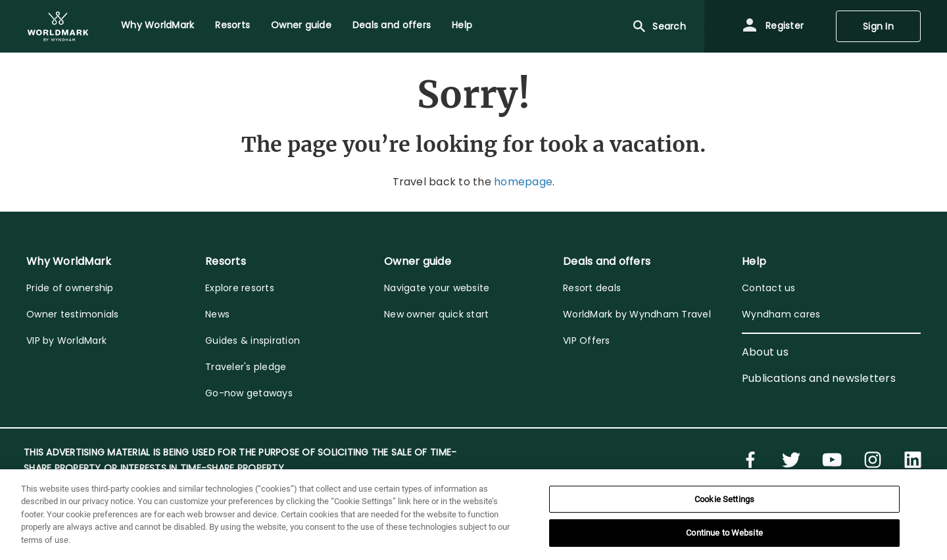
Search (659, 26)
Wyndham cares (781, 314)
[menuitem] (58, 26)
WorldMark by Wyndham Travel (637, 314)
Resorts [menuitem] (232, 25)
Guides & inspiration (253, 340)
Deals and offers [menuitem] (392, 25)
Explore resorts (240, 288)
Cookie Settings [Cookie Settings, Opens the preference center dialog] (724, 499)
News (217, 314)
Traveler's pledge (246, 367)
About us (765, 352)
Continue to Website (724, 533)
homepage (523, 182)
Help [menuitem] (462, 25)
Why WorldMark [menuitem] (158, 25)
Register (773, 26)
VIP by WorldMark (66, 340)
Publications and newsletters (819, 378)
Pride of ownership (70, 288)
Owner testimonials (73, 314)
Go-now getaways (249, 393)
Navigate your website (437, 288)
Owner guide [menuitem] (301, 25)
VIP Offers (587, 340)
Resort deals (592, 288)
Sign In (878, 26)
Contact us (769, 288)
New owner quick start (436, 314)
